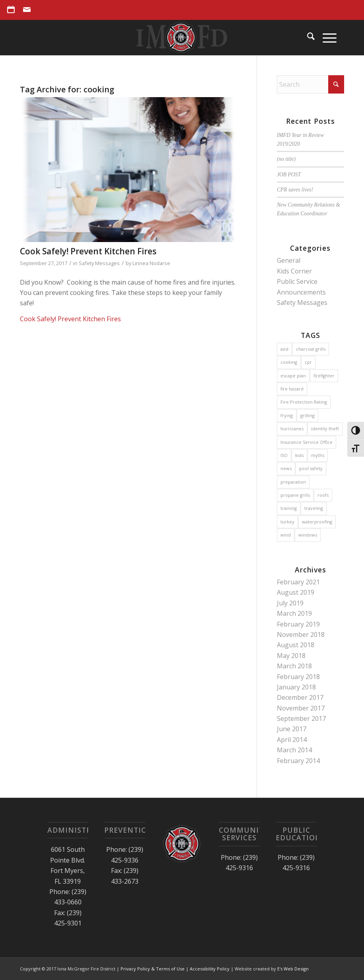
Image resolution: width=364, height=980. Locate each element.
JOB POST (289, 175)
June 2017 (292, 729)
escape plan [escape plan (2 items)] (293, 376)
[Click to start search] (336, 84)
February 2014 (298, 761)
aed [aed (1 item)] (284, 349)
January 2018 (296, 687)
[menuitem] (13, 9)
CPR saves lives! (295, 190)
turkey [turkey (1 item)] (287, 522)
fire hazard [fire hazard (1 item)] (292, 389)
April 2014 (292, 740)
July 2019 (290, 603)
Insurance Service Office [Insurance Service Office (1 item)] (307, 442)
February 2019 (298, 624)
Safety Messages (99, 263)
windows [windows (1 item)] (308, 535)
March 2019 (294, 613)
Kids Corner (294, 271)
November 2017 (301, 708)
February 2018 (298, 677)
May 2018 (291, 656)
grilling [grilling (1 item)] (308, 415)
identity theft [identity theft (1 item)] (325, 429)
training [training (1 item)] (289, 508)
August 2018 (296, 645)
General (289, 260)
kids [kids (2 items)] (299, 455)
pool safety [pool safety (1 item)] (311, 468)
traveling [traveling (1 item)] (314, 508)
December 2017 (300, 697)
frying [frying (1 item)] (287, 415)
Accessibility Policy (210, 969)
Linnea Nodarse (151, 263)
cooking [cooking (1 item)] (289, 362)
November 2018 (301, 634)
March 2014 (294, 750)
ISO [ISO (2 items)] (284, 455)
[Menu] (326, 37)
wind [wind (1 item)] (286, 535)
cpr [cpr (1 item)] (308, 362)
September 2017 (301, 718)
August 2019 (296, 592)
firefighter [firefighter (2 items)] (324, 376)
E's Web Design (293, 969)
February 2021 (298, 582)
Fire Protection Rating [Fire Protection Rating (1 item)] (304, 402)
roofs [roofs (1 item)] (323, 495)
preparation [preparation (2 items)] (293, 482)
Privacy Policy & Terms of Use (153, 969)
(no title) (286, 159)
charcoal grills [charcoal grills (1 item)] (311, 349)
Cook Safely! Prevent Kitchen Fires (88, 251)
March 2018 (294, 666)
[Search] (307, 37)
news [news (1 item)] (286, 468)
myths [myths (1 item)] (318, 455)
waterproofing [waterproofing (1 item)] (317, 522)
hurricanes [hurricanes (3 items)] (292, 429)
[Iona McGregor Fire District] (182, 37)
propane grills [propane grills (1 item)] (295, 495)
